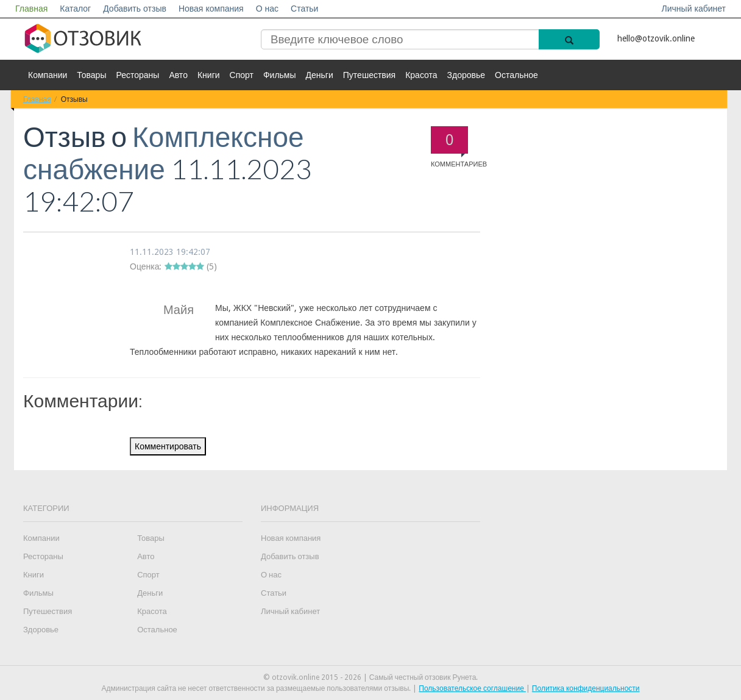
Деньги (320, 75)
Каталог (75, 9)
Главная (31, 9)
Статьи (304, 9)
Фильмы (280, 75)
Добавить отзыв (135, 9)
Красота (421, 75)
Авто (178, 75)
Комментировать (168, 446)
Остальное (516, 75)
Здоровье (466, 75)
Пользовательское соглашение (472, 688)
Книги (209, 75)
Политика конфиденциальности (586, 688)
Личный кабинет (694, 9)
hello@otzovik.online (656, 38)
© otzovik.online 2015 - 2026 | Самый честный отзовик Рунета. (371, 677)
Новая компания (211, 9)
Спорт (242, 75)
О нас (267, 9)
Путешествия (369, 75)
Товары (91, 75)
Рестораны (137, 75)
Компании (48, 75)
